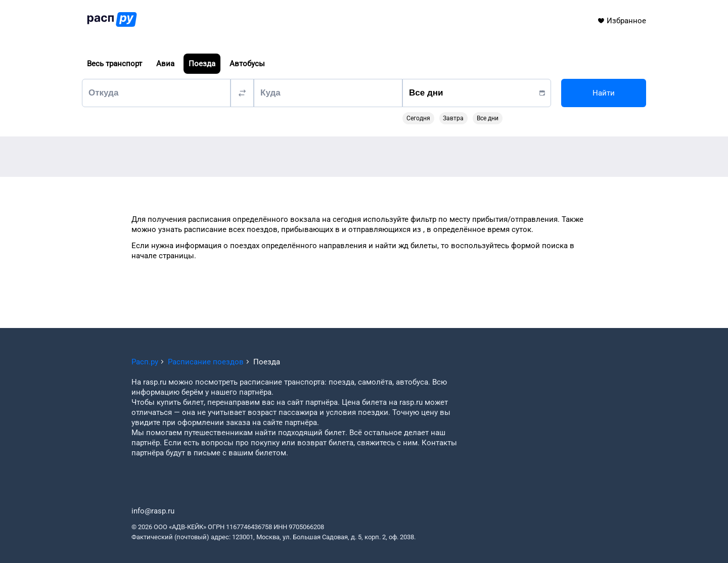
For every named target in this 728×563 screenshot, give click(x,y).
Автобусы (247, 64)
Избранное (622, 21)
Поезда (202, 64)
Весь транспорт (115, 64)
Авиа (165, 64)
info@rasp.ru (153, 511)
